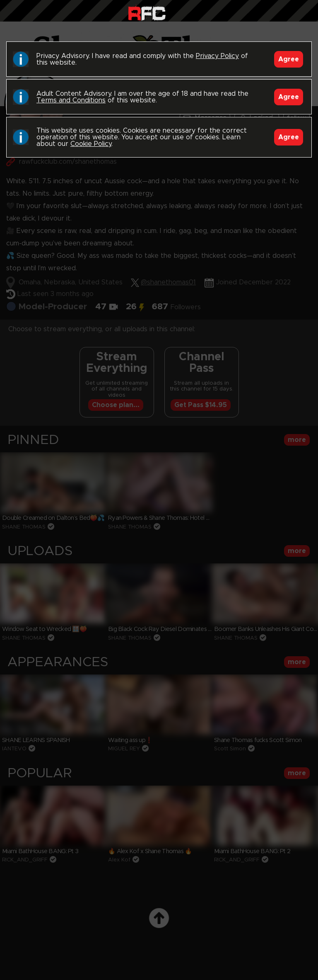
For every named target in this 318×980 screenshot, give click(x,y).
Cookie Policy (91, 144)
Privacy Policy (217, 56)
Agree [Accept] (289, 59)
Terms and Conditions (71, 100)
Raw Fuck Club (147, 13)
